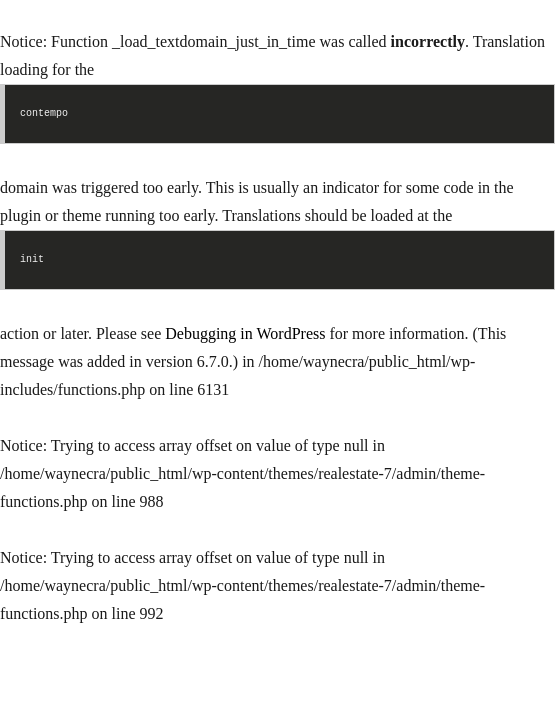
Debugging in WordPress (245, 333)
